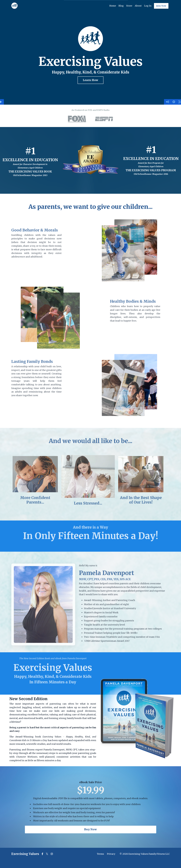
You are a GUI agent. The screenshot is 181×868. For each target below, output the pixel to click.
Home (113, 6)
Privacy (111, 854)
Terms (100, 854)
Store (129, 6)
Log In (148, 6)
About (138, 6)
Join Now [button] (161, 6)
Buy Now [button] (90, 829)
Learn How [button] (90, 80)
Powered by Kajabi (162, 862)
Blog (121, 6)
